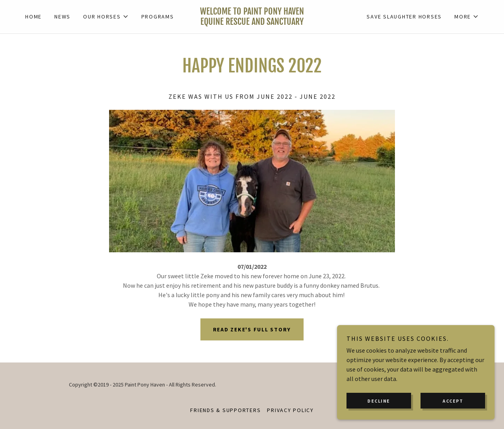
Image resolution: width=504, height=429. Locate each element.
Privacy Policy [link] (290, 410)
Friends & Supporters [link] (225, 410)
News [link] (62, 17)
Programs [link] (158, 17)
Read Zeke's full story (252, 329)
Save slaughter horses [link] (404, 17)
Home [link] (33, 17)
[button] (106, 17)
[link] (252, 22)
